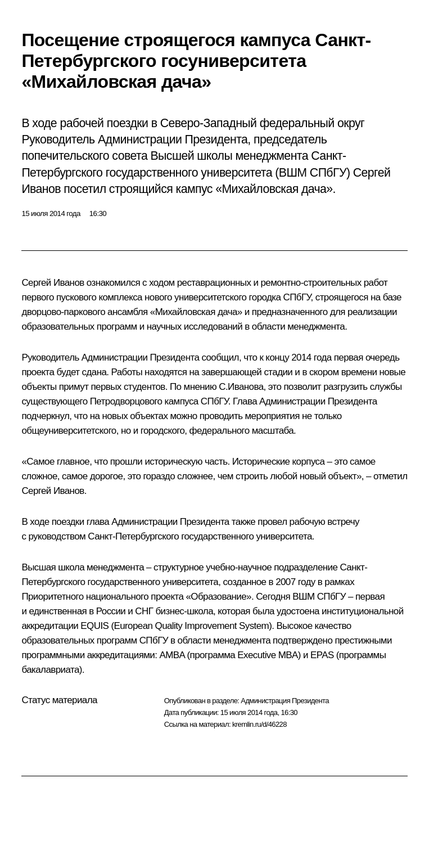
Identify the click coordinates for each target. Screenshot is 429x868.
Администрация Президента (285, 701)
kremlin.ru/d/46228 (259, 724)
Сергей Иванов (53, 283)
